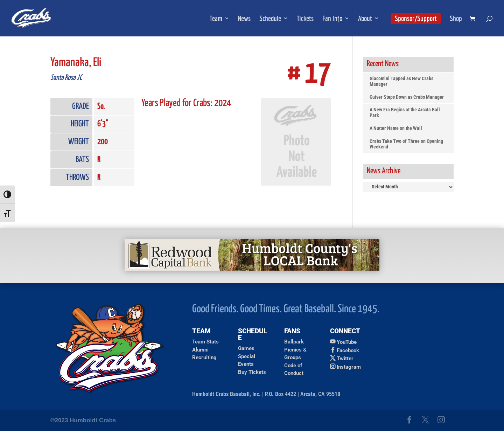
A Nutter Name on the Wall (396, 128)
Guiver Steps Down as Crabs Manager (407, 97)
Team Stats (205, 342)
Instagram (349, 367)
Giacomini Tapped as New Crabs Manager (401, 81)
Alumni (200, 350)
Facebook (348, 350)
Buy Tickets (252, 372)
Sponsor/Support (416, 18)
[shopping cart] (474, 19)
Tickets (305, 19)
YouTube (347, 342)
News (244, 19)
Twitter (345, 359)
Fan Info (332, 19)
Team (216, 19)
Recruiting (204, 357)
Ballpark (294, 342)
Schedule (270, 19)
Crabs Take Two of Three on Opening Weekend (406, 144)
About (365, 19)
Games (246, 348)
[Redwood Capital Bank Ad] (252, 269)
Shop (456, 19)
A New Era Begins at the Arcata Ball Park (405, 113)
